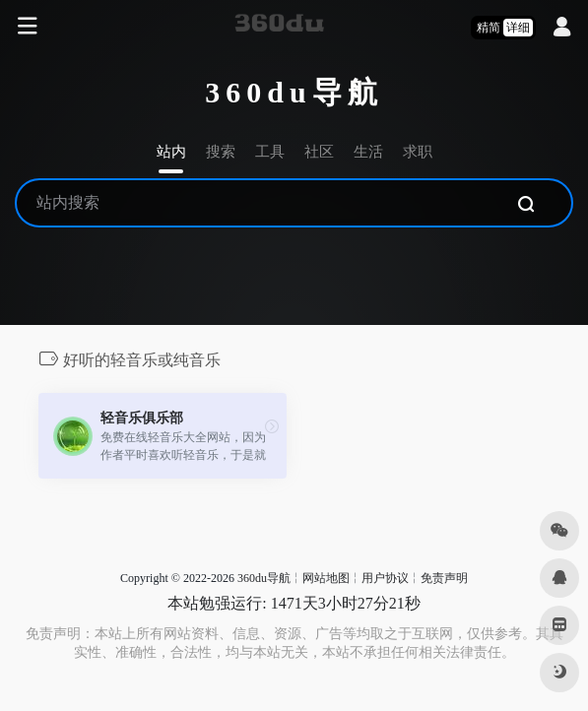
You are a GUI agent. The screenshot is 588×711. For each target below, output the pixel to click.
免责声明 (444, 578)
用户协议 (385, 578)
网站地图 (326, 578)
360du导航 (264, 578)
